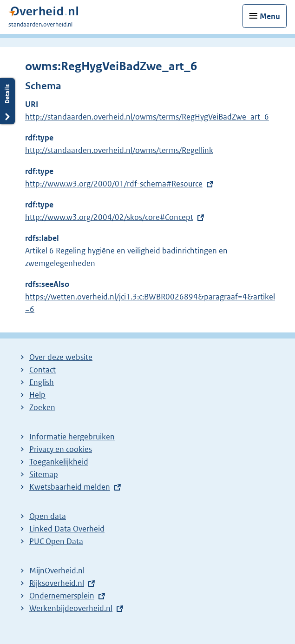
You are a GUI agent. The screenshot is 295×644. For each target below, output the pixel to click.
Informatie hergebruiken (72, 437)
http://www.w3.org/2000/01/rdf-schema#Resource (114, 184)
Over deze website (61, 357)
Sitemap (44, 474)
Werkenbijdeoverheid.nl (71, 608)
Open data (48, 516)
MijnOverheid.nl (57, 571)
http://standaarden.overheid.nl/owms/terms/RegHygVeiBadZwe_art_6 (147, 117)
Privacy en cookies (61, 449)
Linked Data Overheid (67, 529)
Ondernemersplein (62, 596)
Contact (43, 370)
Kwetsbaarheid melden (70, 487)
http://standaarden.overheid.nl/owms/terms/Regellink (119, 150)
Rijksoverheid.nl (57, 583)
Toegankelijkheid (59, 462)
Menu (270, 16)
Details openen (7, 101)
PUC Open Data (56, 541)
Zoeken (42, 407)
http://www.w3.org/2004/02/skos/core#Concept (109, 217)
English (42, 382)
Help (37, 395)
